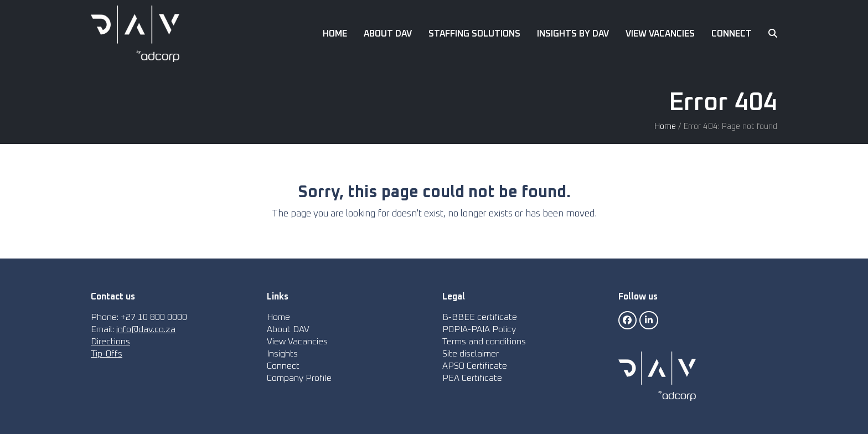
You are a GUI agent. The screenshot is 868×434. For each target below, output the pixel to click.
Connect (283, 366)
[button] (773, 34)
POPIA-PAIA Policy (479, 329)
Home (665, 126)
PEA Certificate (472, 378)
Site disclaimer (471, 354)
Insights (282, 354)
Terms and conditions (484, 342)
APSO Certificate (475, 366)
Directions (110, 342)
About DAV (288, 329)
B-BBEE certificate (480, 317)
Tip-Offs (107, 354)
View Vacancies (297, 342)
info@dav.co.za (146, 329)
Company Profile (299, 378)
